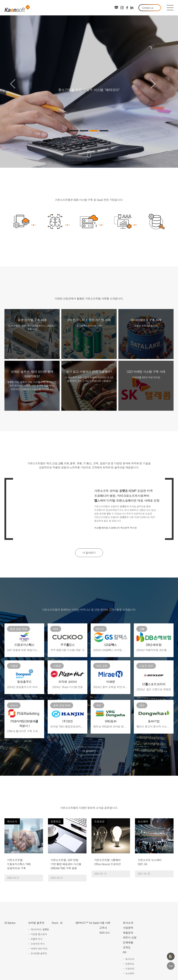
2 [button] (84, 131)
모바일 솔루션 (36, 923)
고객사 (103, 928)
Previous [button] (13, 84)
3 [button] (94, 131)
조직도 (127, 947)
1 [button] (74, 131)
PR (124, 952)
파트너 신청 (130, 938)
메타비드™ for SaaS (87, 923)
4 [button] (104, 131)
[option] (89, 84)
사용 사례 (105, 923)
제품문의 (171, 956)
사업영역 (128, 928)
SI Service (10, 923)
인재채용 (128, 943)
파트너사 (104, 933)
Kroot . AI (57, 923)
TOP (171, 966)
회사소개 (128, 923)
